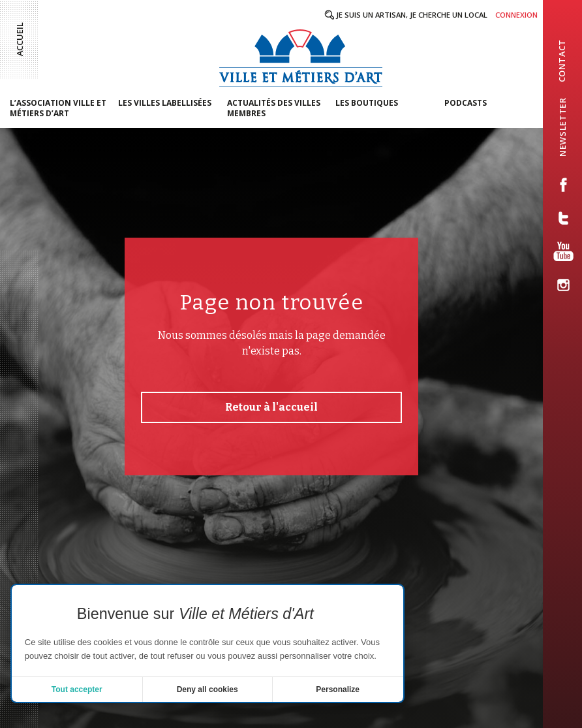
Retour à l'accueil (271, 407)
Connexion (516, 15)
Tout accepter (77, 689)
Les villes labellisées (165, 103)
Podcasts (466, 103)
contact (562, 61)
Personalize (338, 689)
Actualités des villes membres (274, 108)
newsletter (563, 127)
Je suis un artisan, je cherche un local (412, 15)
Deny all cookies (207, 689)
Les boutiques (367, 103)
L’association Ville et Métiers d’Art (58, 108)
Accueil (20, 39)
